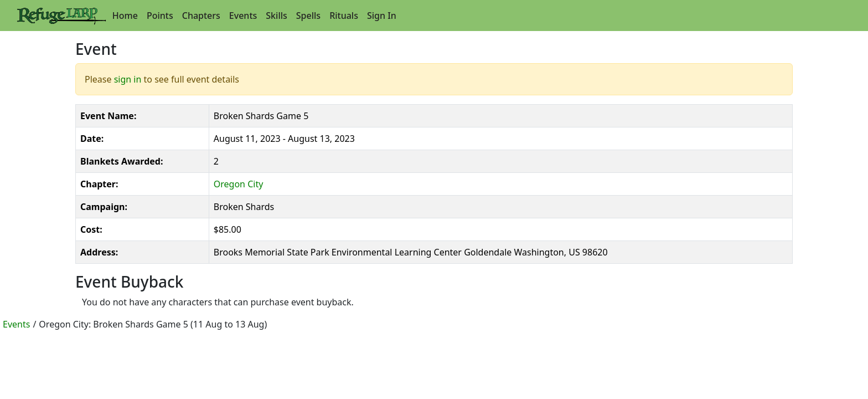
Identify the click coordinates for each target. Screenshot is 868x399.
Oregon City (239, 184)
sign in (128, 79)
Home (125, 16)
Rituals (344, 16)
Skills (276, 16)
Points (160, 16)
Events (243, 16)
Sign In (382, 16)
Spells (308, 16)
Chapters (201, 16)
